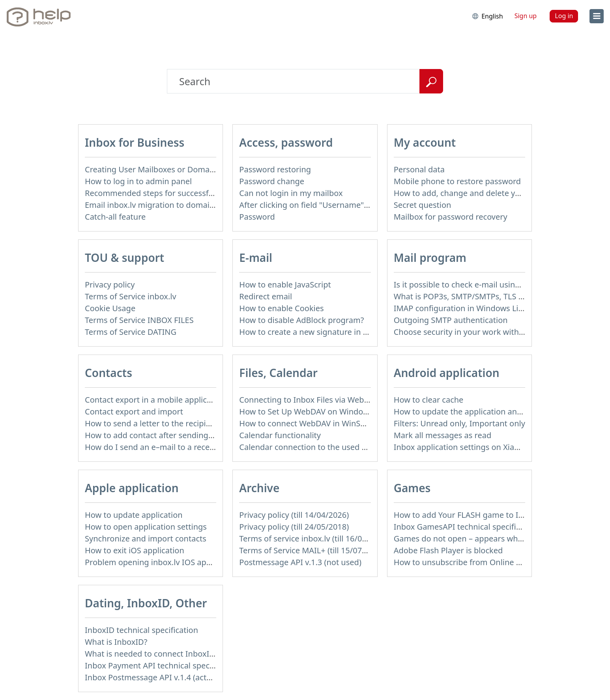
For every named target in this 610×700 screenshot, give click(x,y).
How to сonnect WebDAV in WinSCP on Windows (328, 423)
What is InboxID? (116, 642)
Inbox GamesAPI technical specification (466, 527)
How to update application (134, 515)
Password (257, 217)
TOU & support (124, 258)
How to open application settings (146, 527)
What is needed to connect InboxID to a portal (170, 654)
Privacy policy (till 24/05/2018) (294, 527)
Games (412, 488)
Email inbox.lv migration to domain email (161, 205)
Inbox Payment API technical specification (162, 665)
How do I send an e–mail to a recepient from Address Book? (195, 447)
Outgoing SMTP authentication (451, 320)
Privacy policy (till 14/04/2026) (294, 515)
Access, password (286, 142)
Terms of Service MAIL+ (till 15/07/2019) (312, 550)
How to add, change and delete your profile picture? (490, 193)
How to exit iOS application (135, 550)
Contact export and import (134, 412)
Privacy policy (110, 285)
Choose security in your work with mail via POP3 (483, 332)
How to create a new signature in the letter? (320, 332)
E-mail (256, 258)
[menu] (597, 16)
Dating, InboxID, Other (146, 603)
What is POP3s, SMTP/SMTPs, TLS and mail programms (495, 296)
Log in (564, 16)
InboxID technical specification (141, 630)
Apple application (132, 488)
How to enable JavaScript (285, 285)
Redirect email (266, 296)
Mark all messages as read (443, 435)
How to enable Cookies (281, 308)
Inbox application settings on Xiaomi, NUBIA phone (488, 447)
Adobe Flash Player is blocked (448, 550)
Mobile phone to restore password (457, 181)
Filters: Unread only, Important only (459, 423)
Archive (259, 488)
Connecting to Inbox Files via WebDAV (309, 400)
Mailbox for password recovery (451, 217)
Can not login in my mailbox (291, 193)
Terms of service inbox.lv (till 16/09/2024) (314, 539)
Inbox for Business (135, 142)
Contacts (109, 373)
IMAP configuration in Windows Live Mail (469, 308)
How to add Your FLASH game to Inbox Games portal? (493, 515)
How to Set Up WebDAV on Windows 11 (312, 412)
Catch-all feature (115, 217)
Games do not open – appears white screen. (475, 539)
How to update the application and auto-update (482, 412)
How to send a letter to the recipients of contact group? (187, 423)
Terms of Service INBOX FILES (139, 320)
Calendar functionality (280, 435)
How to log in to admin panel (138, 181)
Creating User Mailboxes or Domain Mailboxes (170, 169)
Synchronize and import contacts (146, 539)
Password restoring (275, 169)
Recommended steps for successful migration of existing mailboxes (210, 193)
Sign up (526, 16)
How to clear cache (429, 400)
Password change (272, 181)
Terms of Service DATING (131, 332)
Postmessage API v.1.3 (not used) (300, 562)
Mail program (430, 258)
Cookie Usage (110, 308)
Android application (447, 373)
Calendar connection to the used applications (323, 447)
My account (425, 142)
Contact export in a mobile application (155, 400)
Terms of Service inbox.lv (131, 296)
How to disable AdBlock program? (301, 320)
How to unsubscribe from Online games (467, 562)
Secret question (423, 205)
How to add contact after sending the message (171, 435)
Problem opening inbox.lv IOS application (161, 562)
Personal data (419, 169)
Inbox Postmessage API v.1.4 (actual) (152, 677)
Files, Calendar (278, 373)
